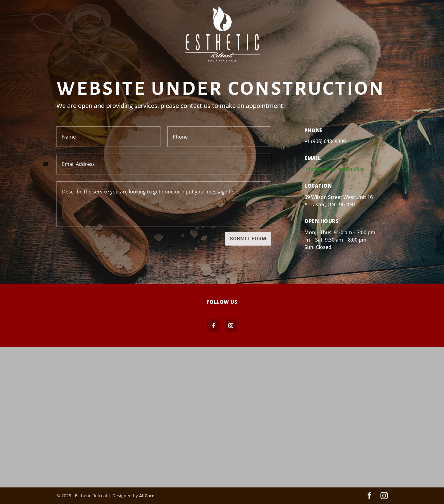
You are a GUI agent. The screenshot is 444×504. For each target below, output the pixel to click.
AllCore (147, 496)
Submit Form (248, 239)
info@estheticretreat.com (334, 169)
